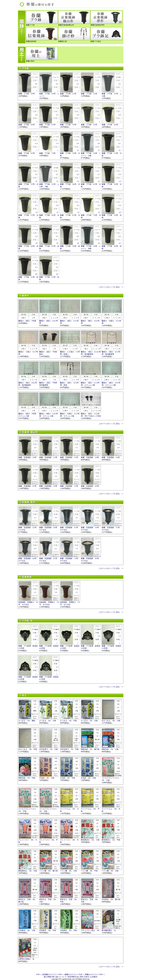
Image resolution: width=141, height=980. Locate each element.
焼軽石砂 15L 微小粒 (90, 749)
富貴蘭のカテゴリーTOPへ (53, 974)
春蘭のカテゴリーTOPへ (74, 974)
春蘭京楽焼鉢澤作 (97, 25)
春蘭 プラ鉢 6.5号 (27, 153)
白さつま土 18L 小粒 (111, 721)
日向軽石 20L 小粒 (27, 930)
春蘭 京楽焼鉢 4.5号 (27, 486)
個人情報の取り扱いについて (55, 977)
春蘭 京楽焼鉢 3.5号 (69, 457)
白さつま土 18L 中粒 (28, 749)
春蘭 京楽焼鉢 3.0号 (27, 457)
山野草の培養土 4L (26, 959)
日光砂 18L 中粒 (68, 778)
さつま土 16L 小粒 (48, 721)
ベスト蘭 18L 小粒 (68, 871)
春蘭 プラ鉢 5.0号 (68, 125)
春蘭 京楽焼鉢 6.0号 (90, 486)
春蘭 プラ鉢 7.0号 (47, 153)
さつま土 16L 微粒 (27, 721)
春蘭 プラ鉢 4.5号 (47, 125)
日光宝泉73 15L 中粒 (69, 749)
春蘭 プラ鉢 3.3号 (68, 94)
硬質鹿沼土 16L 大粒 (28, 871)
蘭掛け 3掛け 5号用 (27, 321)
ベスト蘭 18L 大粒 (110, 871)
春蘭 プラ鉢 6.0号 (110, 125)
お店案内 (94, 977)
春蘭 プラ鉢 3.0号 (27, 94)
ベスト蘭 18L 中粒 (89, 871)
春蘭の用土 (30, 61)
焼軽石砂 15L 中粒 (27, 778)
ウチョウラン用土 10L (90, 930)
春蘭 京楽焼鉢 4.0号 (111, 457)
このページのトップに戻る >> (111, 287)
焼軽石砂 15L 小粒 (110, 749)
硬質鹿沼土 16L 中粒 (111, 840)
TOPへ (39, 974)
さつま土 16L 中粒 (68, 721)
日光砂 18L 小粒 (47, 778)
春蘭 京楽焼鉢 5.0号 (48, 486)
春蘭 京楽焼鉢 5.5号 (69, 486)
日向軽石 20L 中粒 (48, 930)
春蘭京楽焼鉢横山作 (66, 25)
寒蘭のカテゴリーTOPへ (95, 974)
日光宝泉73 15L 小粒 (49, 749)
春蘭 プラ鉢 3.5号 (89, 94)
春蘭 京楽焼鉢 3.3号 (48, 457)
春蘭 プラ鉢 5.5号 (89, 125)
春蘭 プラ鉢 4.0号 (27, 125)
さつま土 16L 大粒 (89, 721)
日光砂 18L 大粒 (88, 778)
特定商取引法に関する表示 (78, 977)
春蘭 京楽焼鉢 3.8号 (90, 457)
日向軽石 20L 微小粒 (111, 899)
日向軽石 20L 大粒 (68, 930)
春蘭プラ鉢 (30, 25)
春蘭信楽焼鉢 (31, 41)
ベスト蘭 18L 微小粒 (49, 871)
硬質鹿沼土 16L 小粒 (90, 840)
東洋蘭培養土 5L (109, 930)
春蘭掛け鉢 (63, 41)
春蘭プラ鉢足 (96, 41)
